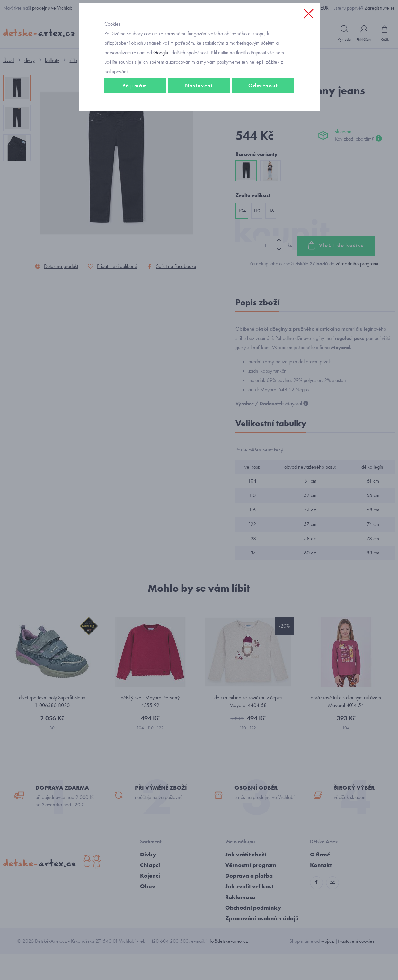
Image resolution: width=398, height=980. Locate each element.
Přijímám (135, 130)
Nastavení (199, 130)
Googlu (161, 97)
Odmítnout (263, 130)
